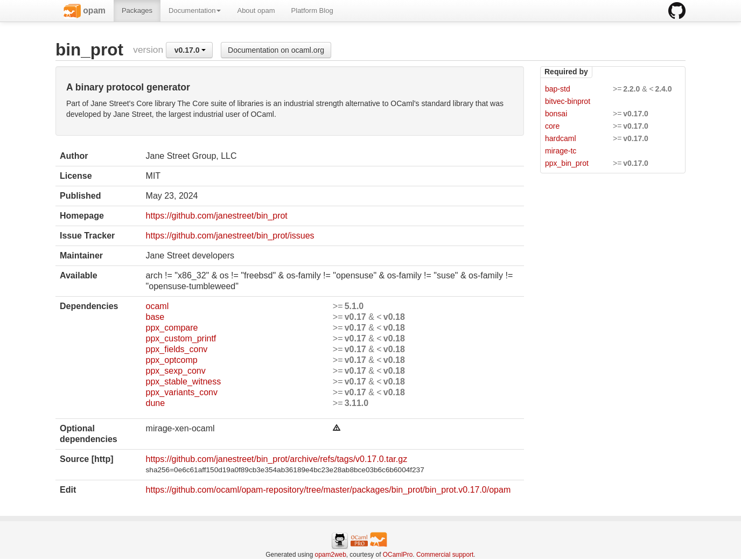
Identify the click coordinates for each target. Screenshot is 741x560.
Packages (137, 10)
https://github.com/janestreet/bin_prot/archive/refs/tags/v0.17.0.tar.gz (277, 459)
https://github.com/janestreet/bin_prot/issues (230, 236)
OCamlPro (398, 555)
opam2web (331, 555)
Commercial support (445, 555)
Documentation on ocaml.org (276, 50)
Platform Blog (312, 10)
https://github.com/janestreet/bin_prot (217, 216)
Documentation (195, 10)
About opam (256, 10)
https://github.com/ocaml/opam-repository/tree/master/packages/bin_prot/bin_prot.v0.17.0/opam (328, 490)
